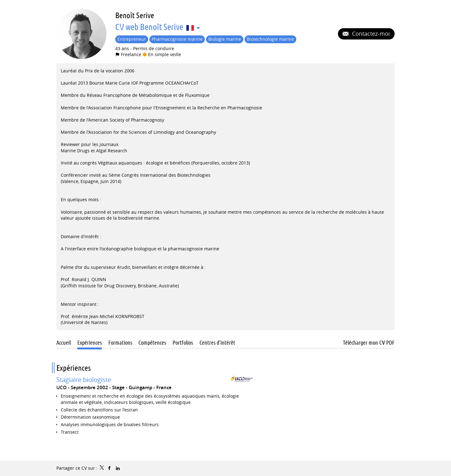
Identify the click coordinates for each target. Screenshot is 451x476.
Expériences (74, 368)
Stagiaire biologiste (84, 380)
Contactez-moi (370, 34)
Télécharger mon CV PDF (369, 343)
